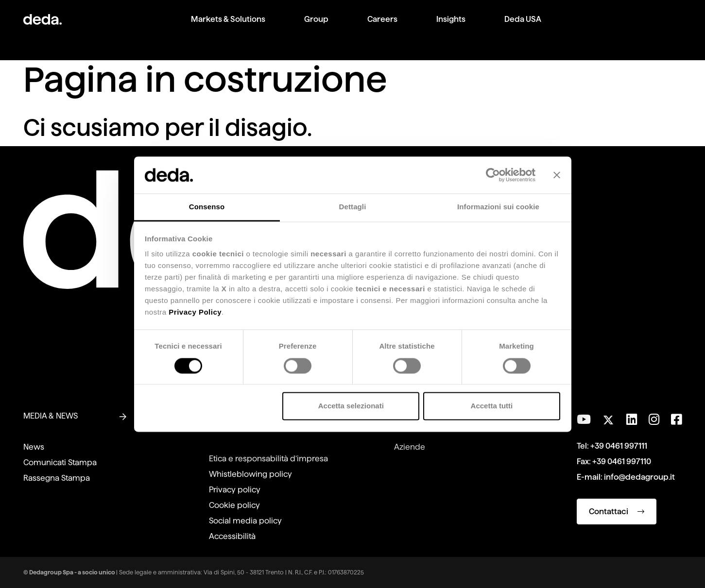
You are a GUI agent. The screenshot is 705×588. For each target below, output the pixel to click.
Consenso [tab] (207, 207)
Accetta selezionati (351, 406)
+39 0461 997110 (622, 462)
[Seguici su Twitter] (609, 417)
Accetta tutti (492, 406)
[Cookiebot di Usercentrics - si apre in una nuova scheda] (493, 175)
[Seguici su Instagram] (654, 420)
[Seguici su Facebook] (676, 420)
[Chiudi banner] (557, 175)
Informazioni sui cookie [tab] (498, 207)
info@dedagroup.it (639, 477)
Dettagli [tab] (353, 207)
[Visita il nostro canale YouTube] (584, 420)
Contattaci (617, 512)
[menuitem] (228, 27)
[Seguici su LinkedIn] (632, 420)
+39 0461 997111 (619, 446)
